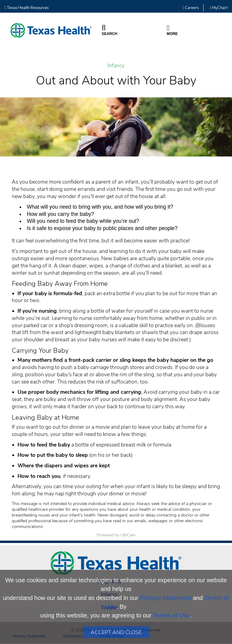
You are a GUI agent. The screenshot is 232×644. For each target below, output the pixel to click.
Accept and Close (116, 632)
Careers (191, 8)
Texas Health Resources (27, 8)
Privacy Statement (166, 598)
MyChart (219, 8)
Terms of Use (172, 615)
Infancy (116, 66)
